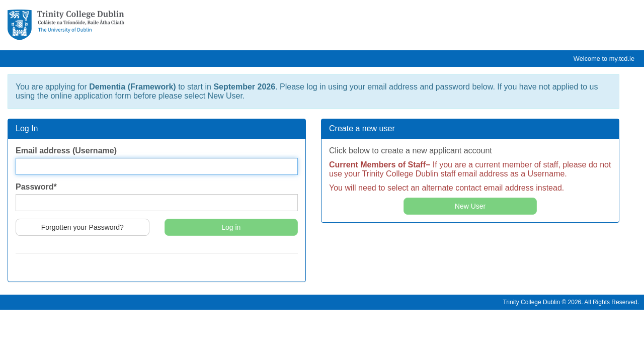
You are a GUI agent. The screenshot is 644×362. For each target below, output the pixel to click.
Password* (36, 187)
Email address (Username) (66, 151)
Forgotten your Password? (83, 227)
